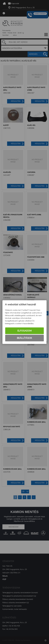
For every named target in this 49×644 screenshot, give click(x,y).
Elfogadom (24, 331)
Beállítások (24, 338)
